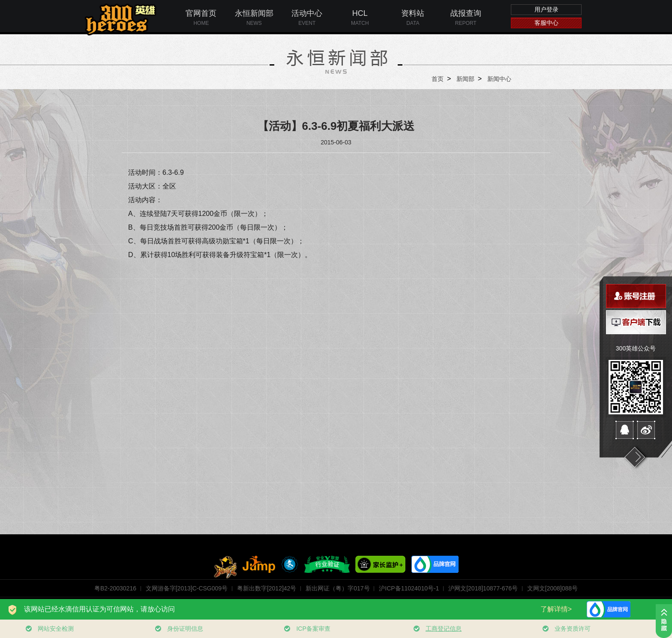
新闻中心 (499, 79)
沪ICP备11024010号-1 (409, 588)
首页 (438, 79)
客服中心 (546, 23)
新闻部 (465, 79)
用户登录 (546, 9)
